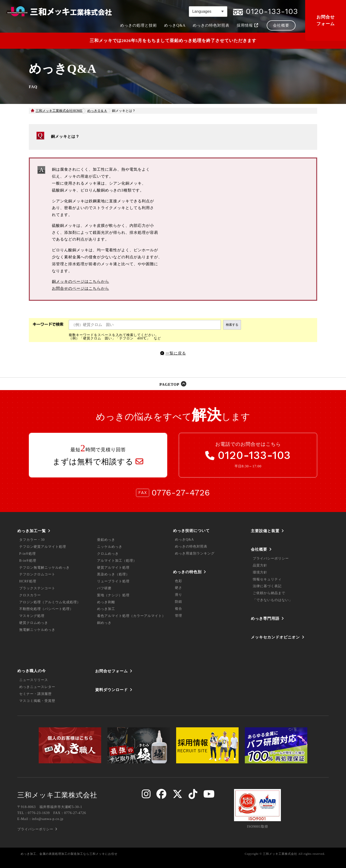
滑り (179, 595)
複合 (179, 609)
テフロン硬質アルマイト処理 (43, 547)
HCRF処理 (28, 581)
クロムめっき (108, 554)
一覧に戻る (176, 353)
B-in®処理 (28, 561)
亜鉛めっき (106, 540)
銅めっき (104, 623)
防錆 (179, 602)
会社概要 (259, 549)
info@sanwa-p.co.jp (48, 819)
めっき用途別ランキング (195, 553)
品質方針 (260, 565)
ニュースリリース (34, 680)
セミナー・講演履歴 (35, 694)
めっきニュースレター (37, 687)
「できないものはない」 (273, 600)
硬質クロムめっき (34, 623)
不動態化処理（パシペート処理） (46, 609)
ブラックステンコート (37, 588)
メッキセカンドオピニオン (275, 637)
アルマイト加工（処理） (117, 561)
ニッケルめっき (110, 547)
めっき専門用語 (265, 618)
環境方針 (260, 572)
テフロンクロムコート (37, 574)
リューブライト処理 (113, 581)
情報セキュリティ (267, 579)
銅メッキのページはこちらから (80, 281)
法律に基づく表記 (267, 586)
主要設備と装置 (265, 531)
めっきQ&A (184, 539)
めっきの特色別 (187, 572)
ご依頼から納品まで (269, 593)
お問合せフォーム (326, 20)
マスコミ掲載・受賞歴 (37, 701)
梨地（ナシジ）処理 (113, 595)
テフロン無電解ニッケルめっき (44, 568)
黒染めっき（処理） (113, 574)
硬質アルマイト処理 (113, 568)
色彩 (179, 581)
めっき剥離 (106, 602)
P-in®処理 (28, 554)
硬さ (179, 588)
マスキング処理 (32, 616)
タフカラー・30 (32, 540)
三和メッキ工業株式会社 (57, 795)
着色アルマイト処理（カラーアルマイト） (131, 616)
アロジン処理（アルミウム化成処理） (50, 602)
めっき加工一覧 (32, 531)
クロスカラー (30, 595)
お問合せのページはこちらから (80, 288)
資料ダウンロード (111, 690)
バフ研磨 (104, 588)
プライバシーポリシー (271, 558)
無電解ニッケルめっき (37, 630)
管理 (179, 616)
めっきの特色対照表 (191, 546)
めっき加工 (106, 609)
